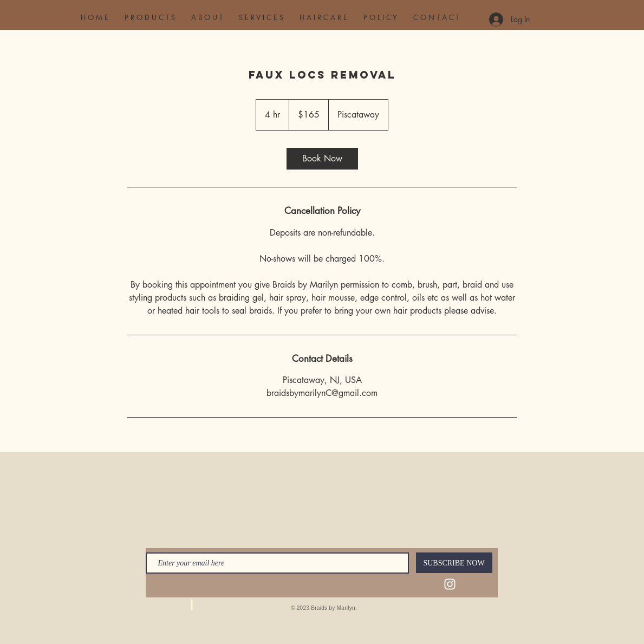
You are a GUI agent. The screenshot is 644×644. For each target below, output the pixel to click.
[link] (322, 159)
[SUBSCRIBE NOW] (454, 563)
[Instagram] (450, 584)
